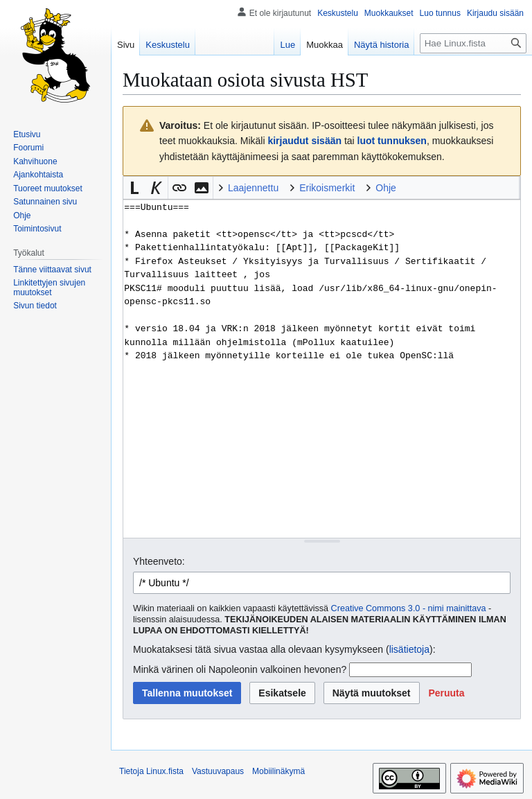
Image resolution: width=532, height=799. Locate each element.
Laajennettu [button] (253, 188)
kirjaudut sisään (304, 141)
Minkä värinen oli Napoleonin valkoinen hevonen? (240, 669)
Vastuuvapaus (218, 771)
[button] (134, 188)
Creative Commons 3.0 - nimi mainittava (409, 608)
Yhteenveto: (159, 561)
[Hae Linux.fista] (473, 43)
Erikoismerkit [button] (327, 188)
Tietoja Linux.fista (151, 771)
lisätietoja (409, 649)
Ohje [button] (386, 188)
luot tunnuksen (392, 141)
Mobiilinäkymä (278, 771)
